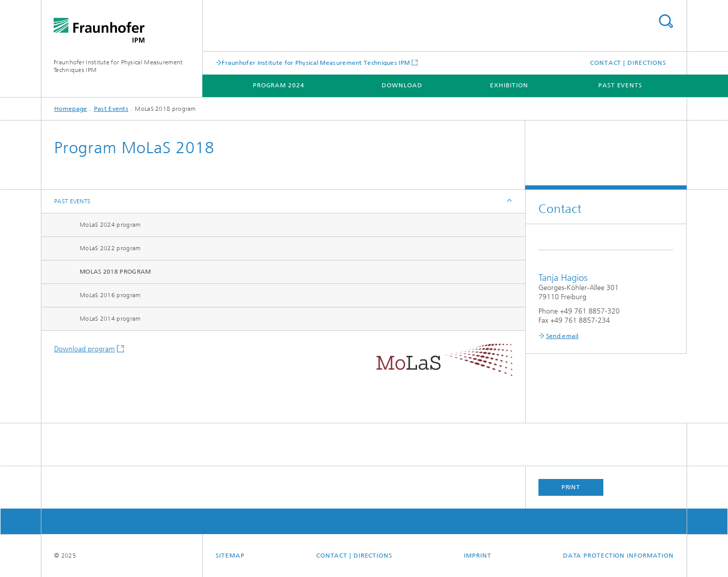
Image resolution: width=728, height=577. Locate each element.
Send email (562, 336)
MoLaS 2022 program (110, 248)
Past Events (620, 85)
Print (571, 487)
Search (666, 21)
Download (402, 85)
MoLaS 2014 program (110, 319)
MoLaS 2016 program (110, 295)
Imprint (477, 556)
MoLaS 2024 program (110, 225)
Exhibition (509, 85)
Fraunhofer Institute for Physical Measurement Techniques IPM (316, 63)
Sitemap (230, 556)
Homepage (71, 109)
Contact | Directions (628, 63)
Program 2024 (279, 85)
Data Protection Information (618, 556)
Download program (85, 349)
